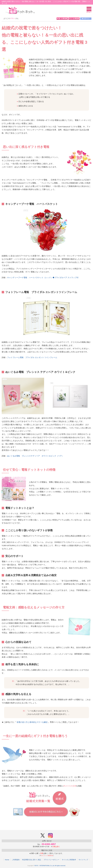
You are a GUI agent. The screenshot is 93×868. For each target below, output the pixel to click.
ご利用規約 (16, 860)
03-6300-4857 (49, 844)
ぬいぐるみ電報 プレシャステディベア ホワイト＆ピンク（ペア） (35, 456)
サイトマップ (83, 860)
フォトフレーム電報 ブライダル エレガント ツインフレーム (32, 357)
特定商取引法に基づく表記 (32, 860)
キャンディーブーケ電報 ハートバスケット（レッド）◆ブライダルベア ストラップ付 (43, 278)
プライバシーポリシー (51, 860)
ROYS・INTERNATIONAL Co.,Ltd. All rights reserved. (50, 866)
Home (7, 860)
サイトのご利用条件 (69, 860)
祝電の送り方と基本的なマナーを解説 (32, 722)
